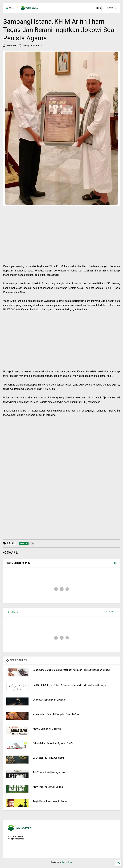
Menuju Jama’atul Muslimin (47, 729)
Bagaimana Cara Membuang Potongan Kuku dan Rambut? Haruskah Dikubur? (72, 670)
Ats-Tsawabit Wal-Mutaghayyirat (49, 772)
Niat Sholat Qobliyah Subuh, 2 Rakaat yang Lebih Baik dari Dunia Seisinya (69, 685)
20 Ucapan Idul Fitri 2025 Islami (48, 758)
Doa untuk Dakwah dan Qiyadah (49, 700)
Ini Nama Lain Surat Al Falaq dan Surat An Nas (56, 714)
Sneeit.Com (67, 862)
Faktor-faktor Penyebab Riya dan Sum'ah (54, 743)
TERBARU (12, 612)
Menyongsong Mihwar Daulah (48, 787)
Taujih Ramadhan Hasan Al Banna (50, 801)
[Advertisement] (61, 242)
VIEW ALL (111, 612)
